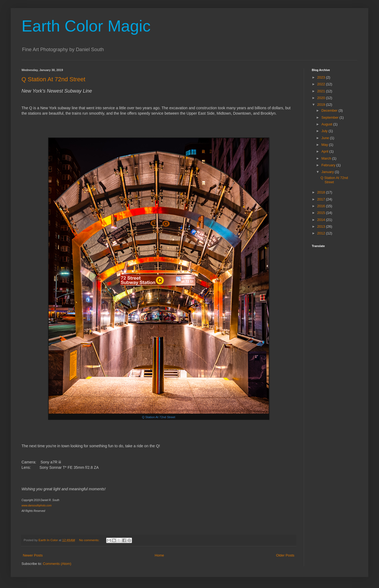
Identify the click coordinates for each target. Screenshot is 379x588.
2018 (322, 192)
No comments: (90, 540)
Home (160, 555)
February (329, 165)
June (326, 138)
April (326, 151)
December (330, 110)
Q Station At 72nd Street (53, 79)
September (330, 117)
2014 (322, 220)
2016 (322, 206)
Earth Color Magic (86, 26)
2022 (322, 84)
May (325, 145)
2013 (322, 226)
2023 (322, 77)
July (325, 131)
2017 (322, 199)
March (327, 158)
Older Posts (285, 555)
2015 (322, 213)
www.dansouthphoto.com (37, 506)
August (327, 124)
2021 (322, 91)
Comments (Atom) (57, 564)
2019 (322, 105)
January (328, 172)
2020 (322, 98)
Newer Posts (33, 555)
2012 (322, 233)
